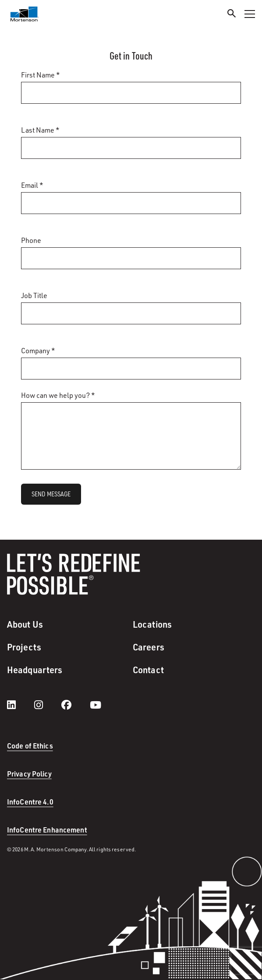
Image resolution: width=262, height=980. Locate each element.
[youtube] (96, 705)
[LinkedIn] (20, 705)
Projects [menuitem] (24, 647)
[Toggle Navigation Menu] (250, 14)
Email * (32, 185)
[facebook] (75, 705)
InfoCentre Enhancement (47, 830)
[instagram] (47, 705)
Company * (38, 351)
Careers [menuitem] (149, 647)
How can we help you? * (58, 395)
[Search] (232, 15)
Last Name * (40, 130)
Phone (31, 240)
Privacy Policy (29, 774)
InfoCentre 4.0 (30, 802)
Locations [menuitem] (152, 624)
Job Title (34, 295)
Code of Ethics (30, 746)
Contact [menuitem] (148, 670)
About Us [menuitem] (25, 624)
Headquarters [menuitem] (35, 670)
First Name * (41, 75)
